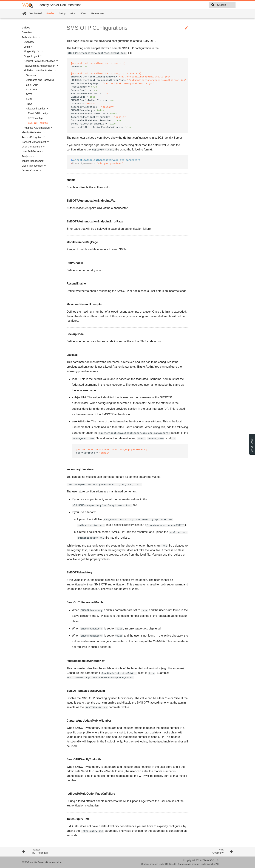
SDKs (83, 13)
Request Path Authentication (40, 61)
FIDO (29, 104)
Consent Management (34, 142)
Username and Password (40, 80)
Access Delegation (32, 137)
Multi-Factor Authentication (39, 70)
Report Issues (252, 444)
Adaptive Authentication (37, 128)
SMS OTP (31, 89)
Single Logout (32, 56)
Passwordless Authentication (40, 66)
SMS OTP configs (38, 123)
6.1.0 (186, 5)
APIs (73, 13)
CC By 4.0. (171, 864)
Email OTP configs (38, 113)
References (98, 13)
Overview (27, 32)
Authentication (30, 37)
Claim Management (33, 166)
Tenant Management (33, 161)
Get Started (35, 13)
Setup (62, 13)
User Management (32, 147)
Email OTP (32, 85)
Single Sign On (32, 51)
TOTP (29, 94)
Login (27, 47)
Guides (50, 13)
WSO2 (211, 860)
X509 (29, 99)
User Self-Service (32, 151)
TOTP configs (36, 118)
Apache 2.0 (213, 864)
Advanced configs (36, 109)
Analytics (27, 156)
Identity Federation (32, 132)
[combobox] (215, 5)
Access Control (30, 170)
